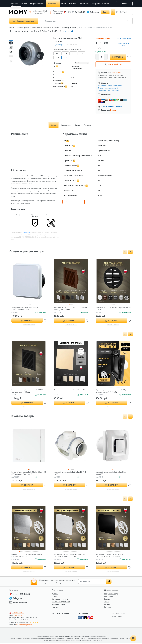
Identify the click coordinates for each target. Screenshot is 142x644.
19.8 (82, 53)
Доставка (55, 595)
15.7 (74, 53)
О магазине (109, 597)
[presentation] (125, 252)
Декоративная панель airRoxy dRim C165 (70, 390)
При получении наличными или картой (110, 86)
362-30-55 (76, 12)
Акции (107, 603)
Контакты (108, 608)
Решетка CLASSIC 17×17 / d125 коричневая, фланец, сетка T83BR (67, 308)
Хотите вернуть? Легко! (111, 106)
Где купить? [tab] (92, 125)
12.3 (66, 53)
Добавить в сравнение (103, 38)
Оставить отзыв (71, 44)
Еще (104, 12)
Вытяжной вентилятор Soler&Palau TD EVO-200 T (71, 473)
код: (68, 31)
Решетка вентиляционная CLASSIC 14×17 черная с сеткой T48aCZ (28, 391)
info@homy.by (20, 603)
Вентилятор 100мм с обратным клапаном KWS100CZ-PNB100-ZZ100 (70, 556)
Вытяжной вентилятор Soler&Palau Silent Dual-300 (111, 473)
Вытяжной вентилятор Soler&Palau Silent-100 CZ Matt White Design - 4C (28, 473)
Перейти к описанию (82, 63)
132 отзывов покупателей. (24, 625)
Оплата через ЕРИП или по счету (108, 90)
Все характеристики (73, 202)
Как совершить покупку (60, 600)
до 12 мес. (101, 97)
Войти (124, 3)
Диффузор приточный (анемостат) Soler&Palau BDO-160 (25, 308)
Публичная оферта (58, 605)
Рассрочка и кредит (111, 595)
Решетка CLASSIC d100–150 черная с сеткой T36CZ (111, 308)
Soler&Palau (26, 232)
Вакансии (55, 608)
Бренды (107, 600)
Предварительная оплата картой (108, 88)
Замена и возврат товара (61, 603)
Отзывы (107, 605)
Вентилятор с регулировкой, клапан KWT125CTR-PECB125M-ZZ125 (110, 556)
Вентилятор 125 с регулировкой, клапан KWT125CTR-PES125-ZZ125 (27, 556)
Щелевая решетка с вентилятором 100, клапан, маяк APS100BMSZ (112, 391)
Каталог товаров (24, 21)
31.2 (66, 57)
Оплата (54, 597)
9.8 (57, 53)
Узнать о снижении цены (124, 44)
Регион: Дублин (16, 7)
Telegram (95, 12)
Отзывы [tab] (79, 125)
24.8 (57, 57)
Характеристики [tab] (65, 125)
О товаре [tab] (49, 125)
